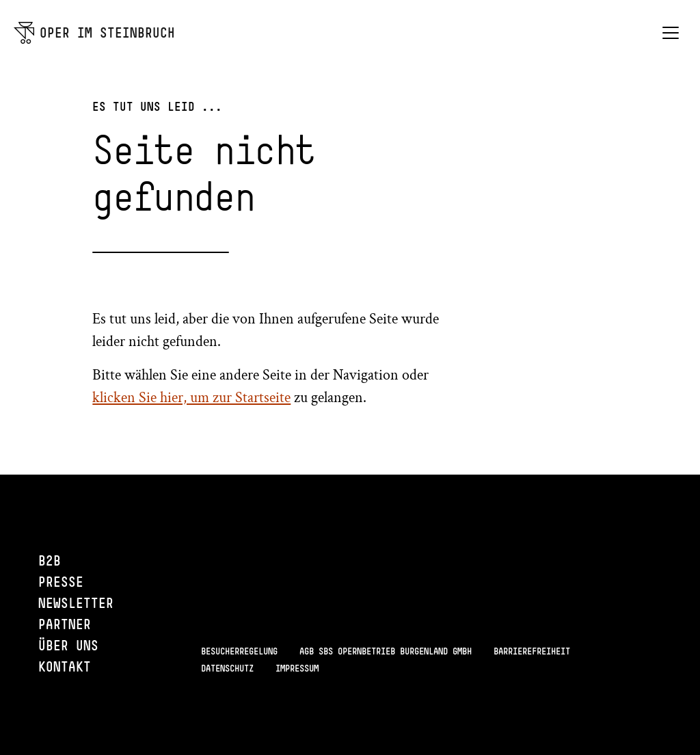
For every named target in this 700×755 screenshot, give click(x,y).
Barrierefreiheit (532, 651)
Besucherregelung (239, 651)
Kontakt (65, 666)
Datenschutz (227, 668)
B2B (50, 560)
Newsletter (76, 603)
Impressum (297, 668)
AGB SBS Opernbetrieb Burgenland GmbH (386, 651)
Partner (65, 624)
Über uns (68, 645)
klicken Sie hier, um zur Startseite (191, 398)
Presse (61, 582)
